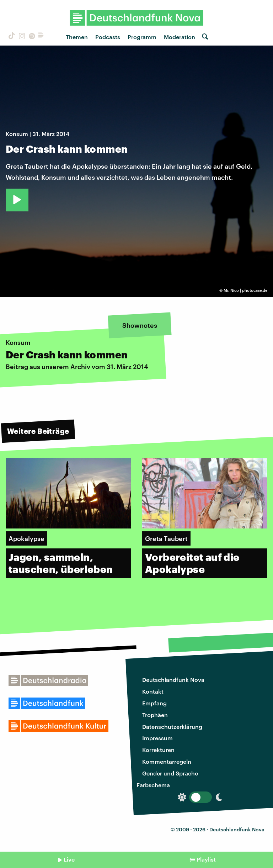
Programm (142, 37)
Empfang (154, 703)
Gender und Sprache (170, 773)
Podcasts (108, 37)
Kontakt (153, 691)
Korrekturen (158, 750)
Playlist (206, 859)
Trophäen (155, 715)
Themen (77, 37)
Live (69, 859)
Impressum (157, 738)
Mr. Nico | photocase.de (245, 290)
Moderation (180, 37)
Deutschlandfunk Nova (173, 680)
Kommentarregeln (167, 761)
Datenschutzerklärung (172, 727)
